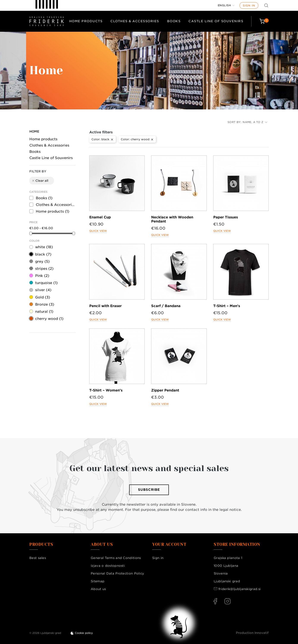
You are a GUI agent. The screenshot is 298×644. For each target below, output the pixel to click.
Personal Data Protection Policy (117, 573)
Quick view (98, 231)
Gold (43, 297)
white (44, 247)
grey (42, 261)
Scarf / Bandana (166, 306)
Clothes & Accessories (135, 21)
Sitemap (98, 581)
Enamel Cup (100, 217)
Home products (86, 21)
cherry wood (49, 319)
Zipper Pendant (165, 390)
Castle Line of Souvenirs (216, 21)
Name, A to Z (255, 122)
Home (34, 131)
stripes (44, 269)
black (43, 254)
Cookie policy (84, 633)
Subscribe (149, 490)
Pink (42, 276)
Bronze (45, 304)
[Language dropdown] (226, 5)
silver (43, 290)
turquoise (46, 283)
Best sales (38, 558)
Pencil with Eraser (105, 306)
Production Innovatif (252, 633)
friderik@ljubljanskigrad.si (240, 589)
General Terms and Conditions (116, 558)
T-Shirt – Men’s (227, 306)
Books (174, 21)
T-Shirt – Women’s (106, 390)
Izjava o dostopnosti (108, 566)
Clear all (40, 181)
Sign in (249, 6)
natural (44, 312)
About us (98, 589)
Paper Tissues (226, 217)
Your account (169, 545)
